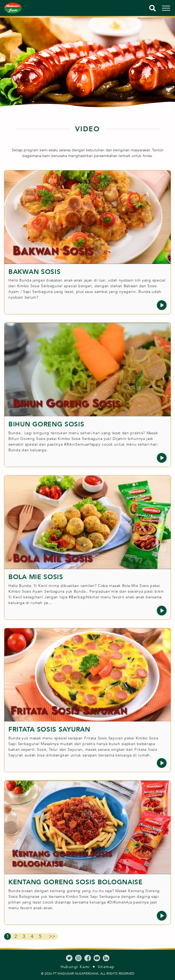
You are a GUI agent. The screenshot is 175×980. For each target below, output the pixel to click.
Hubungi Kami (75, 967)
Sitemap (106, 967)
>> (52, 936)
